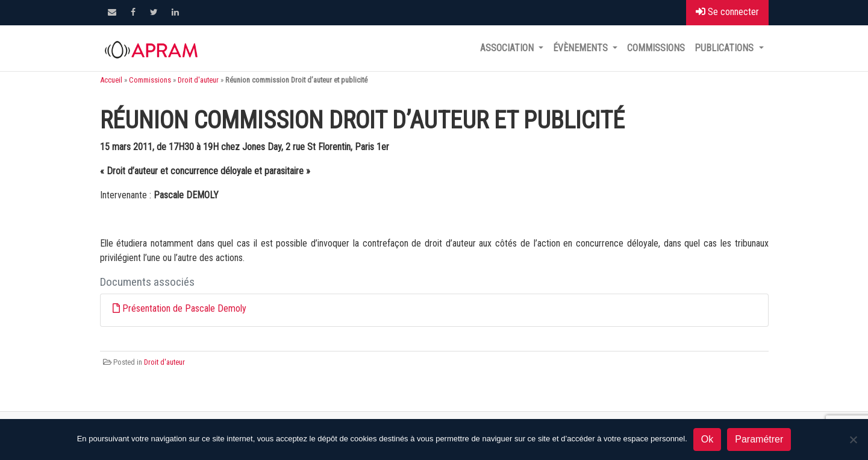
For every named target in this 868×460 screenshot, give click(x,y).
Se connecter (727, 12)
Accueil (111, 80)
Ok (707, 439)
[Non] (853, 440)
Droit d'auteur (198, 80)
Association (508, 48)
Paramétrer (759, 439)
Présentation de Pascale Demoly (184, 308)
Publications (725, 48)
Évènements (582, 48)
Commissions (656, 48)
